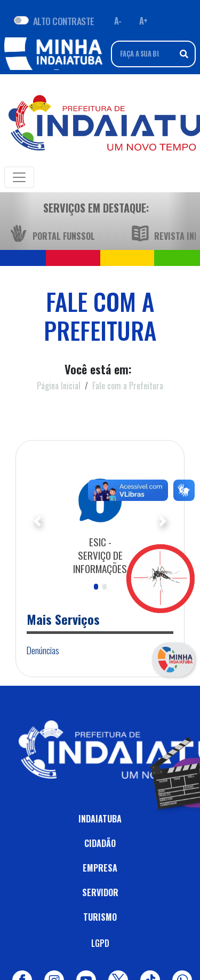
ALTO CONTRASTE (64, 21)
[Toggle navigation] (19, 177)
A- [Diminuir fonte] (118, 21)
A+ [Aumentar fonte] (143, 21)
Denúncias (43, 650)
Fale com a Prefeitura (128, 386)
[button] (38, 522)
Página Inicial (59, 386)
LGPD (100, 943)
